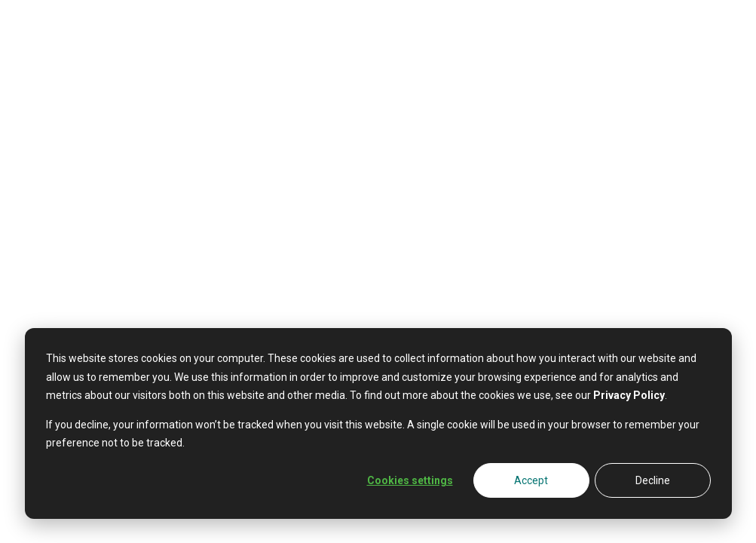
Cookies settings (410, 480)
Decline (653, 480)
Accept (531, 480)
